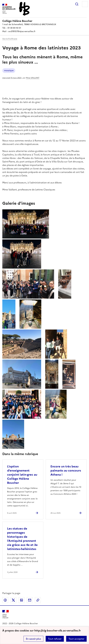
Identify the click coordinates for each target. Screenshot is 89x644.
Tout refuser (55, 639)
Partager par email (30, 600)
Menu (85, 4)
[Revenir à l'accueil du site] (6, 614)
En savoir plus (33, 639)
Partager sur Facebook (5, 600)
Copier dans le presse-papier (38, 600)
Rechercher (77, 4)
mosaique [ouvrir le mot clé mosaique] (9, 70)
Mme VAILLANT (33, 78)
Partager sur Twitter (13, 600)
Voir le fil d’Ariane (10, 39)
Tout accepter (76, 639)
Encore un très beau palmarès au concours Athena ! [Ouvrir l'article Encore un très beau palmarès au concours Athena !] (66, 470)
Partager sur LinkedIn (22, 600)
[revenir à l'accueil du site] (44, 21)
